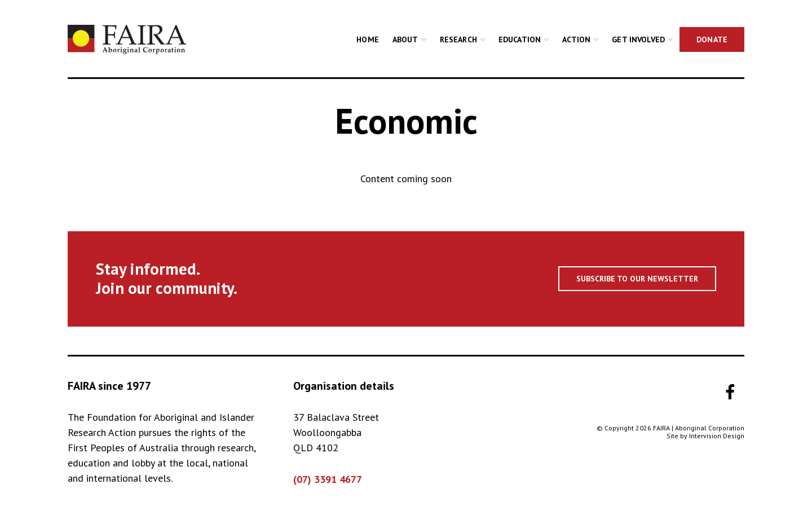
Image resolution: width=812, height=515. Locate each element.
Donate (712, 39)
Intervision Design (717, 436)
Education (520, 39)
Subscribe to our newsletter (637, 279)
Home (368, 39)
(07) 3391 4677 (328, 479)
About (405, 39)
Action (576, 39)
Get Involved (638, 39)
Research (458, 39)
